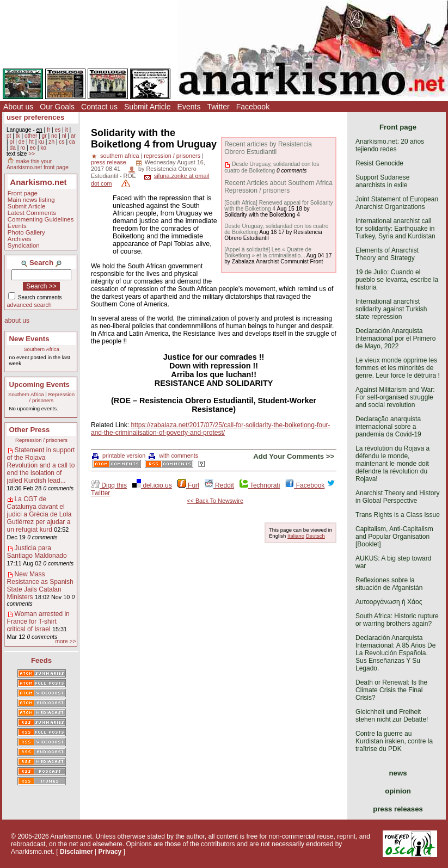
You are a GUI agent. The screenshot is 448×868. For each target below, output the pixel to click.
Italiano (296, 536)
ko (43, 148)
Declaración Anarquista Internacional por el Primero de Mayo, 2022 (395, 338)
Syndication (24, 245)
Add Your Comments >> (294, 456)
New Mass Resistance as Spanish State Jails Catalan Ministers (40, 586)
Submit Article (148, 107)
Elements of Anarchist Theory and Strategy (387, 254)
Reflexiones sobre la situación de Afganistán (389, 584)
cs (62, 142)
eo (33, 148)
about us (17, 321)
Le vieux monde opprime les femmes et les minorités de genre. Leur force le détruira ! (398, 368)
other (31, 136)
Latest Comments (32, 213)
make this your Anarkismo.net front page (38, 164)
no (54, 136)
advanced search (29, 305)
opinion (398, 791)
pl (11, 142)
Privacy (110, 852)
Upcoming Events (39, 384)
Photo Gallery (26, 232)
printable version (119, 455)
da (12, 148)
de (22, 142)
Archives (20, 239)
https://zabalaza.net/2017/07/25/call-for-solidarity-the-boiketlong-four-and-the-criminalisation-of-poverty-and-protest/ (211, 429)
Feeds (41, 660)
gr (44, 136)
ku (41, 142)
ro (23, 148)
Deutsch (315, 536)
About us (18, 107)
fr (48, 130)
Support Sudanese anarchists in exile (382, 181)
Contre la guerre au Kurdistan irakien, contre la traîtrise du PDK (394, 741)
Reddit (219, 485)
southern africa (119, 156)
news (398, 773)
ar (73, 136)
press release (109, 162)
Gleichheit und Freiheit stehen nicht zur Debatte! (392, 716)
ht (31, 142)
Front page (23, 193)
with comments (173, 455)
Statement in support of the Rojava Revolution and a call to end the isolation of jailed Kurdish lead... (41, 465)
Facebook (253, 107)
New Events (29, 339)
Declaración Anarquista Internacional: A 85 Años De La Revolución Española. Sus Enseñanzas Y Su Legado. (395, 653)
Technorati (260, 485)
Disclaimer (76, 852)
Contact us (99, 107)
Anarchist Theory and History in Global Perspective (398, 497)
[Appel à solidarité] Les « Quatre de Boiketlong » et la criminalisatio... (268, 253)
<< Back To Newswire (215, 501)
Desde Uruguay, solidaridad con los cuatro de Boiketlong (272, 167)
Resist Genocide (379, 163)
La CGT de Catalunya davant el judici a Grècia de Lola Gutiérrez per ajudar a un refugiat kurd (39, 514)
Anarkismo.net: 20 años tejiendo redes (390, 145)
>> (32, 154)
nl (64, 136)
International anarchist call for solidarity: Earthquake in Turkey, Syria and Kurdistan (395, 229)
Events (189, 107)
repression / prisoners (172, 156)
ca (72, 142)
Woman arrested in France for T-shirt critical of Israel (38, 621)
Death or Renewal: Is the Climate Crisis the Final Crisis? (391, 690)
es (58, 130)
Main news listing (31, 200)
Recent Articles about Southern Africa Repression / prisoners (278, 187)
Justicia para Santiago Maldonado (37, 552)
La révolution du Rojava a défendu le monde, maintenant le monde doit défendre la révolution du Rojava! (392, 464)
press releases (398, 809)
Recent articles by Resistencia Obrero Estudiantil (268, 148)
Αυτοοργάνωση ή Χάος (389, 602)
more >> (65, 641)
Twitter (218, 107)
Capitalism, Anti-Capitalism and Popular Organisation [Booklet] (394, 537)
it (67, 130)
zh (51, 142)
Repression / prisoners (52, 397)
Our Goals (57, 107)
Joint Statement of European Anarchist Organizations (397, 203)
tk (18, 136)
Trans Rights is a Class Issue (398, 515)
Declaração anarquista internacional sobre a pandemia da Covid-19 (388, 427)
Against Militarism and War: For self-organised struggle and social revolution (395, 397)
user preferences (35, 117)
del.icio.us (152, 485)
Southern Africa (41, 349)
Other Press (30, 430)
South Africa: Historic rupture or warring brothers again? (397, 620)
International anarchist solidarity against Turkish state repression (391, 309)
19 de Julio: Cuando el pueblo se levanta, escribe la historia (397, 280)
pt (9, 136)
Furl (188, 485)
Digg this (109, 485)
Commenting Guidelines (41, 219)
